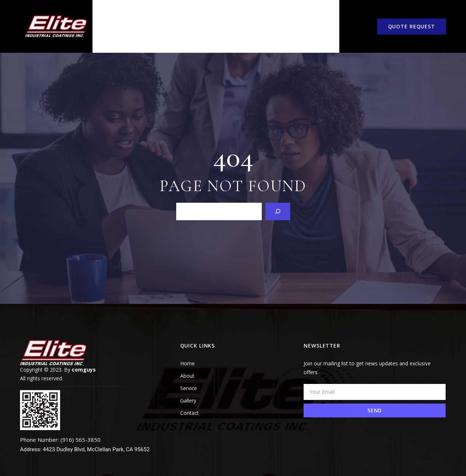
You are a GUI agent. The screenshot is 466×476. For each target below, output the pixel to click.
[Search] (278, 197)
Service (180, 19)
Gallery (268, 19)
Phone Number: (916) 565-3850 (60, 425)
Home (104, 19)
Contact (311, 19)
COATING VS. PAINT (223, 19)
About (140, 19)
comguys (84, 355)
